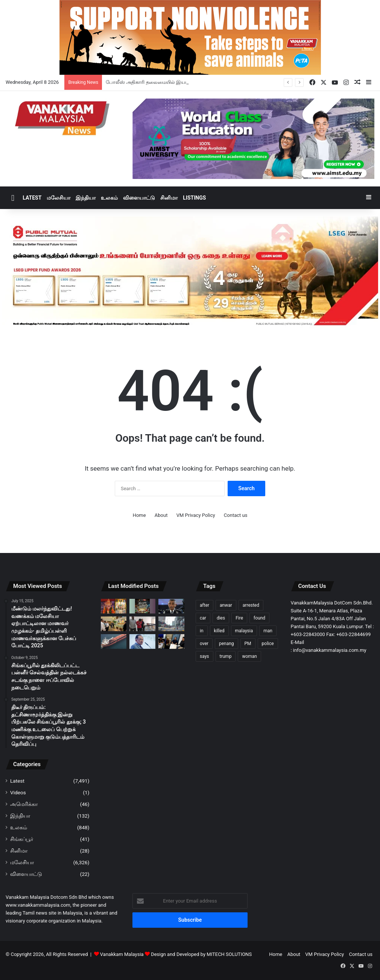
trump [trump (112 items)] (226, 656)
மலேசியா (59, 198)
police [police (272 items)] (268, 644)
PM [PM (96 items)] (248, 644)
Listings (194, 198)
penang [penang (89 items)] (226, 644)
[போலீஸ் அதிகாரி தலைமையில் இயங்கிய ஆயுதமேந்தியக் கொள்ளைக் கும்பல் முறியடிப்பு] (171, 606)
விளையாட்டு (139, 198)
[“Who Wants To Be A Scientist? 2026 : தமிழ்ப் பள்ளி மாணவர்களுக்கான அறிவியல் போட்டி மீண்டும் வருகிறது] (142, 606)
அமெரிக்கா (24, 804)
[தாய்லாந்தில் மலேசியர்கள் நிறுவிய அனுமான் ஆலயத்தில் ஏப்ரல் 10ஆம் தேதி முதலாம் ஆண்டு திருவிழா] (114, 606)
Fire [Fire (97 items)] (239, 618)
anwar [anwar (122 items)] (226, 605)
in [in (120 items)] (202, 631)
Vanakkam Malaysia (125, 954)
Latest (32, 198)
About (161, 515)
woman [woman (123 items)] (249, 656)
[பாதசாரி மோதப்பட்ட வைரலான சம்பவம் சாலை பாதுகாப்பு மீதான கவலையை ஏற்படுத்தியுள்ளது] (171, 624)
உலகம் (109, 198)
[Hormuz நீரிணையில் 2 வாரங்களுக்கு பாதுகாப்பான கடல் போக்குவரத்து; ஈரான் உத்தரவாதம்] (114, 641)
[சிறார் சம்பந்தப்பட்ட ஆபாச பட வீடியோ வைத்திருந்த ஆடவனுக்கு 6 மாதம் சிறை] (142, 624)
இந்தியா (86, 198)
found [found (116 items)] (259, 618)
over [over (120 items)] (204, 644)
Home (139, 515)
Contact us (236, 515)
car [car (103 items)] (203, 618)
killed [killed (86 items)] (219, 631)
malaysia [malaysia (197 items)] (244, 631)
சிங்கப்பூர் (22, 839)
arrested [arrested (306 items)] (251, 605)
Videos (18, 792)
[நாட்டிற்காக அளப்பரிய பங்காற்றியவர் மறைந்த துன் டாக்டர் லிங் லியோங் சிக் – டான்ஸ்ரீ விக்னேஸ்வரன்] (114, 624)
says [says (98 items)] (204, 656)
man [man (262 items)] (268, 631)
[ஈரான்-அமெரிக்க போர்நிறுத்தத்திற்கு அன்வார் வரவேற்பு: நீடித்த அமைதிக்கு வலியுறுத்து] (142, 641)
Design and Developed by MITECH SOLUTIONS (201, 954)
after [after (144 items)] (204, 605)
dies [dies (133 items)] (221, 618)
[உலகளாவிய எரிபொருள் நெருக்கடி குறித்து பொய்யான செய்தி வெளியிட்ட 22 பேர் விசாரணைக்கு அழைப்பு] (171, 641)
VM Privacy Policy (196, 515)
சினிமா (169, 198)
